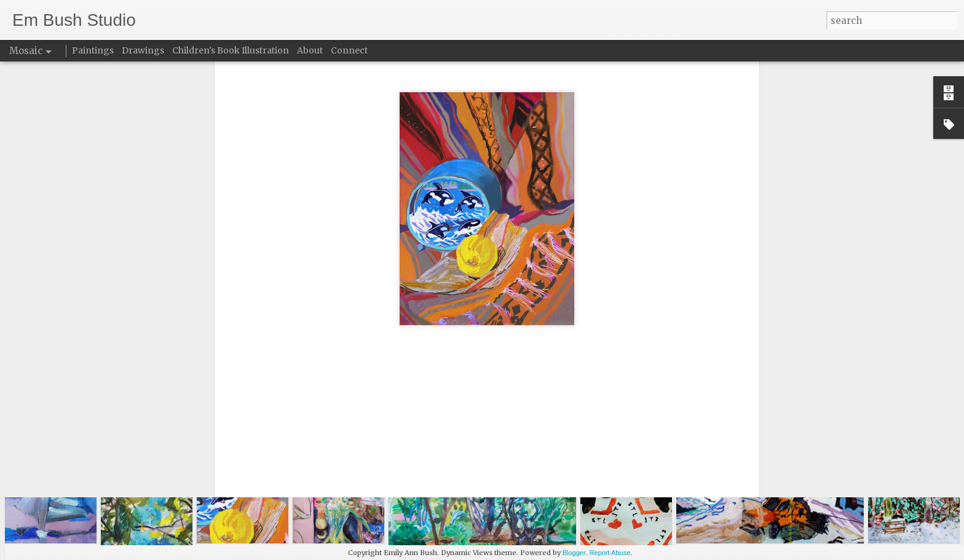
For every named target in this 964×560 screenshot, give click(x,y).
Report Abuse (610, 553)
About (310, 50)
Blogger (574, 553)
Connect (349, 50)
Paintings (93, 50)
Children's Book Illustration (231, 50)
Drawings (143, 50)
